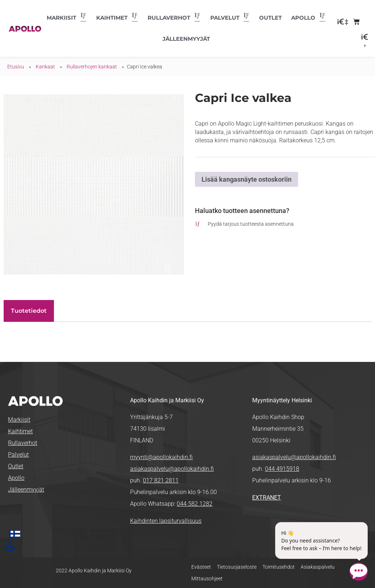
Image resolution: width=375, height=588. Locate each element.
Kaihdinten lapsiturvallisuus (166, 521)
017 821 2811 (161, 480)
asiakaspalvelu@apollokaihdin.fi (172, 469)
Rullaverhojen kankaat (92, 67)
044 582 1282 (195, 504)
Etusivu (16, 67)
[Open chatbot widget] (359, 572)
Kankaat (45, 67)
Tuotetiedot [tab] (29, 311)
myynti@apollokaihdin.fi (161, 457)
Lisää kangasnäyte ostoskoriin (247, 179)
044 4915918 (282, 469)
